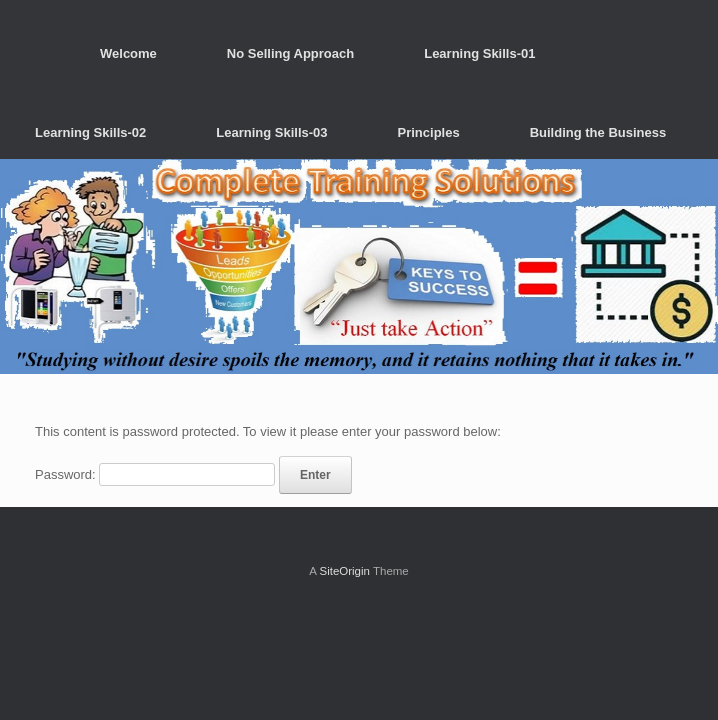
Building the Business (598, 132)
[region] (359, 266)
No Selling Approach (290, 53)
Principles (429, 132)
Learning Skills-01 (479, 53)
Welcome (128, 53)
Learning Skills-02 (90, 132)
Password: (155, 474)
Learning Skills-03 (271, 132)
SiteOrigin (344, 571)
